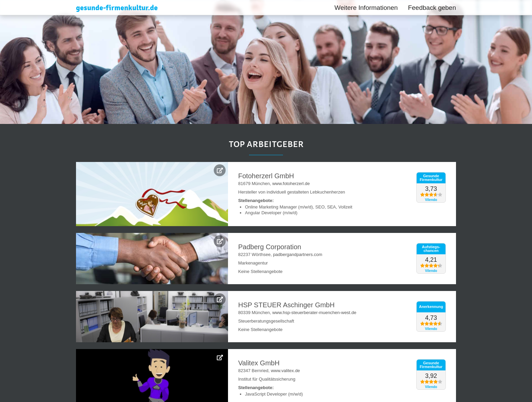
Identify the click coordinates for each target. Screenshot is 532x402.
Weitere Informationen (366, 8)
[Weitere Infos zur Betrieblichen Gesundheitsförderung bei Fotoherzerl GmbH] (220, 170)
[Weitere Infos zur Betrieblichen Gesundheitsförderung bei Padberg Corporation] (220, 241)
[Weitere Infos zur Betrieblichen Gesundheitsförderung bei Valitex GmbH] (220, 357)
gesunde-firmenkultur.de (117, 8)
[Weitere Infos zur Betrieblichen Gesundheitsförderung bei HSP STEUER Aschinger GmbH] (220, 299)
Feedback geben (432, 8)
